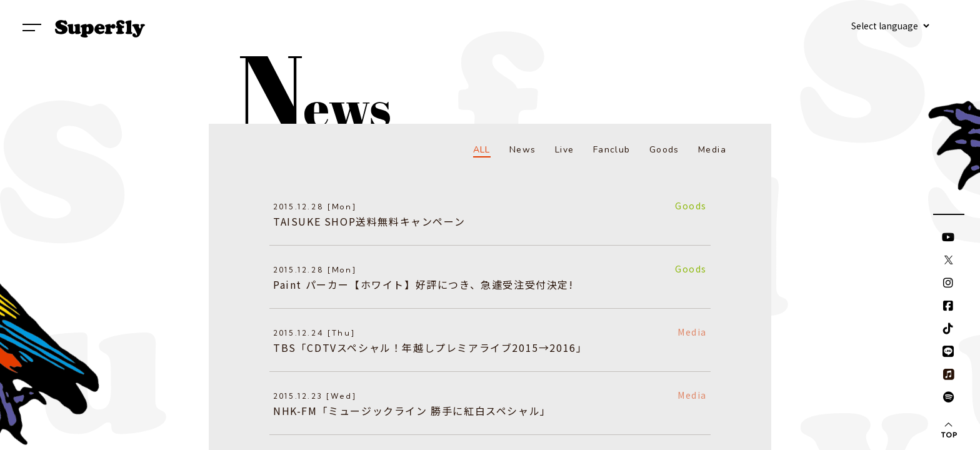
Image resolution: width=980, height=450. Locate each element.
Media (712, 150)
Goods (664, 150)
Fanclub (612, 150)
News (523, 150)
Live (565, 150)
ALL (482, 150)
